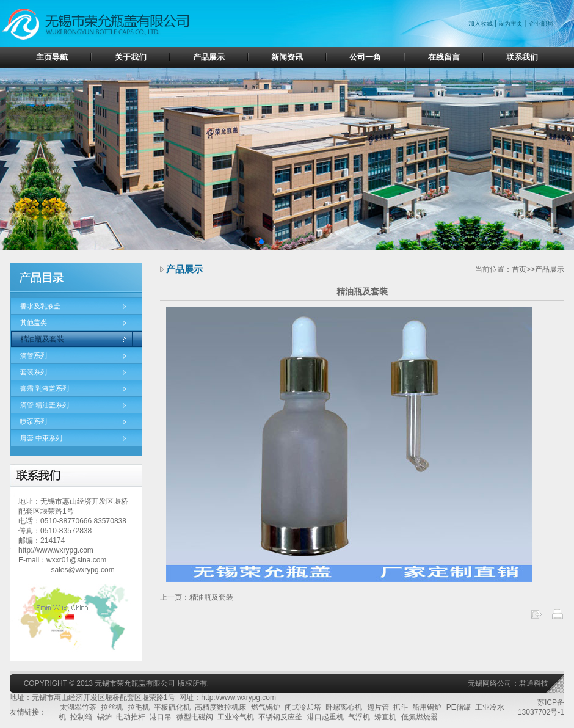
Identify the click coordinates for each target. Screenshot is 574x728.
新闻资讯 (287, 57)
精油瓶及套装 (42, 339)
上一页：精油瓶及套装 (197, 597)
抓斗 (401, 707)
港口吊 (161, 717)
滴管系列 (34, 355)
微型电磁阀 (195, 717)
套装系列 (34, 372)
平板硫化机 (172, 707)
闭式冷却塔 (303, 707)
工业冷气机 (236, 717)
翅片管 (378, 707)
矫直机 (385, 717)
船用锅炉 (427, 707)
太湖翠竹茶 (78, 707)
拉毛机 (139, 707)
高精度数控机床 (220, 707)
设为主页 (510, 24)
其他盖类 (34, 322)
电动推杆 (131, 717)
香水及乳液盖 (40, 306)
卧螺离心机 (344, 707)
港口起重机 (325, 717)
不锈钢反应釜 (280, 717)
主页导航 (52, 57)
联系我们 (522, 57)
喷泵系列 (34, 421)
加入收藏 (481, 24)
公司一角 (365, 57)
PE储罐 (459, 707)
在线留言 (444, 57)
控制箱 (81, 717)
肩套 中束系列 (41, 438)
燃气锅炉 (266, 707)
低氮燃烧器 (420, 717)
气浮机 (359, 717)
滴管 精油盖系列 (45, 405)
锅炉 (104, 717)
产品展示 (209, 57)
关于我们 (131, 57)
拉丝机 (112, 707)
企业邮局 (541, 24)
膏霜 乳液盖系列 (45, 388)
